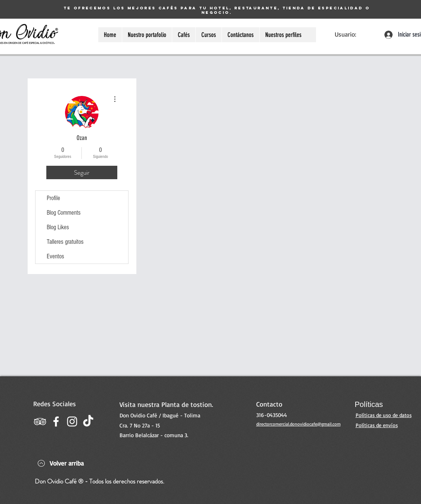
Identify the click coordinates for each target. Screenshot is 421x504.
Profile (53, 198)
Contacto (269, 404)
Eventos (55, 256)
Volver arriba (67, 463)
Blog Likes (58, 227)
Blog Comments (64, 213)
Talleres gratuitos (65, 242)
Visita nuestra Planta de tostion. (166, 404)
